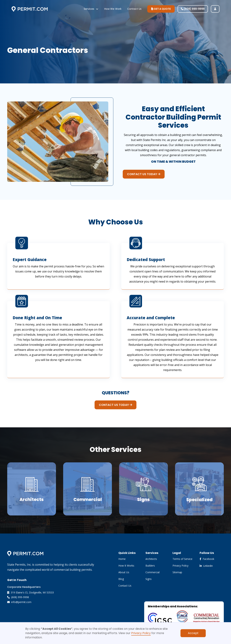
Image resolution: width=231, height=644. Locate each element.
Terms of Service (182, 559)
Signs (149, 579)
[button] (91, 9)
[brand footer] (25, 553)
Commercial (152, 572)
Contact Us (134, 9)
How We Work (113, 9)
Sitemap (177, 572)
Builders (150, 566)
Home (122, 559)
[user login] (215, 9)
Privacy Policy (141, 633)
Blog (121, 579)
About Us (124, 572)
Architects (151, 559)
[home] (30, 9)
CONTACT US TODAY (144, 174)
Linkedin (206, 566)
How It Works (126, 566)
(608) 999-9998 (193, 9)
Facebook (207, 559)
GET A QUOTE (161, 9)
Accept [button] (193, 633)
